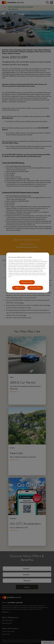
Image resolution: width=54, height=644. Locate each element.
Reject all (19, 288)
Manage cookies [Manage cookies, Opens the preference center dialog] (27, 282)
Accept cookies (35, 288)
